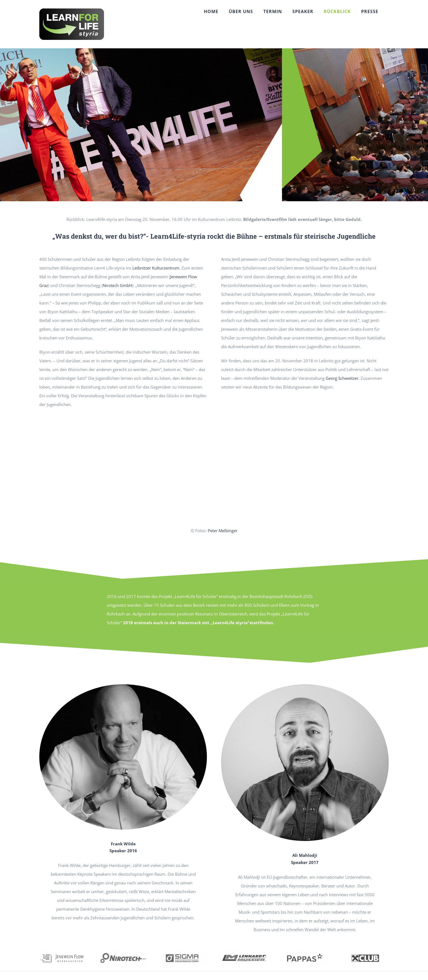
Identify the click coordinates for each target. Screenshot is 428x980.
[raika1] (365, 952)
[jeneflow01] (63, 952)
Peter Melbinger (223, 531)
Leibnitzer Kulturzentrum (156, 268)
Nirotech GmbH (117, 285)
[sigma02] (184, 952)
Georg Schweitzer (342, 378)
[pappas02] (305, 952)
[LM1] (244, 952)
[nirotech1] (123, 952)
